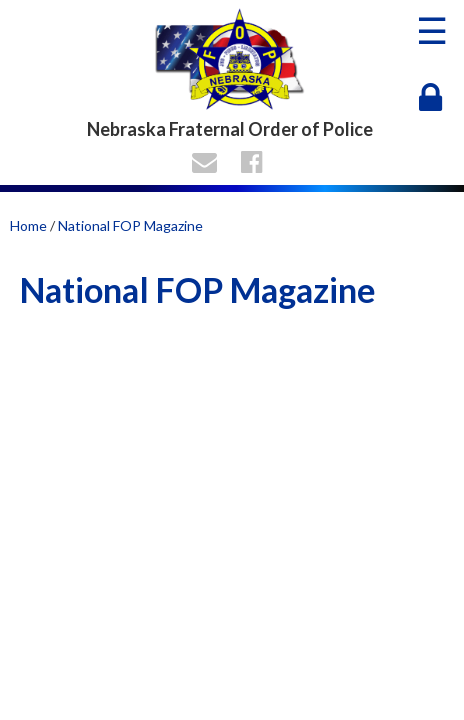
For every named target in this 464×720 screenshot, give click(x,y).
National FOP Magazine (130, 225)
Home (28, 225)
